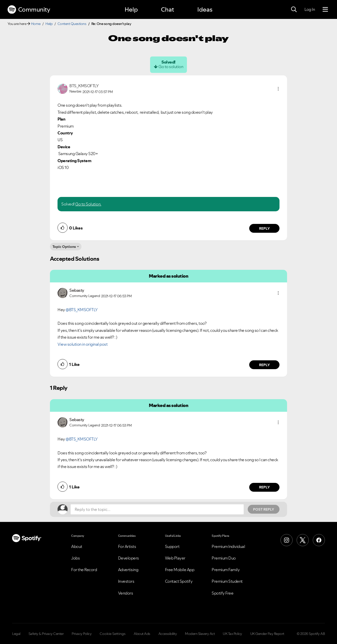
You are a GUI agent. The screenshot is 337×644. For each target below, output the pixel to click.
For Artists (127, 546)
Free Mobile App (180, 570)
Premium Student (227, 581)
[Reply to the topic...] (157, 509)
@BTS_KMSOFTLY (82, 310)
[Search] (294, 10)
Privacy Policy (82, 634)
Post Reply (264, 509)
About (77, 546)
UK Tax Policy (232, 634)
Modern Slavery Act (200, 634)
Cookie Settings (113, 634)
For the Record (84, 570)
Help (131, 9)
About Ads (142, 634)
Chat (167, 9)
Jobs (75, 558)
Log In (310, 9)
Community (29, 10)
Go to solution (171, 67)
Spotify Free (222, 593)
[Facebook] (319, 540)
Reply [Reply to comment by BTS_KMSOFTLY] (264, 228)
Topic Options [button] (64, 247)
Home (36, 24)
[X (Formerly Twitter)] (303, 540)
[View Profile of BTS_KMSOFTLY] (84, 86)
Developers (129, 558)
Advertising (128, 570)
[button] (278, 89)
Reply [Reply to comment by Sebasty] (264, 365)
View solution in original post (82, 344)
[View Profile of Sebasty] (77, 290)
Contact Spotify (179, 581)
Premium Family (226, 570)
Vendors (126, 593)
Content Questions (72, 24)
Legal (16, 634)
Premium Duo (224, 558)
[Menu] (325, 10)
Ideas (205, 9)
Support (172, 546)
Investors (126, 581)
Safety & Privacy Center (46, 634)
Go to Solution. (88, 204)
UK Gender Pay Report (267, 634)
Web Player (175, 558)
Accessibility (168, 634)
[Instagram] (287, 540)
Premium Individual (228, 546)
